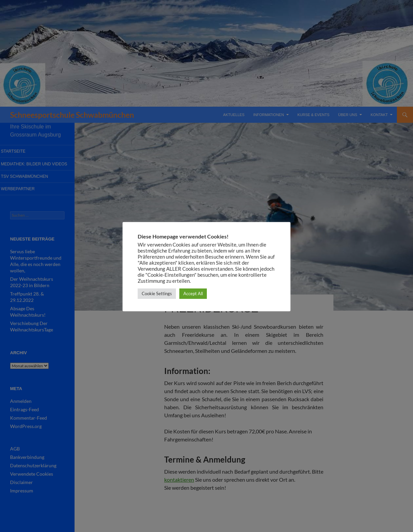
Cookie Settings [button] (157, 294)
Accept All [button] (193, 294)
